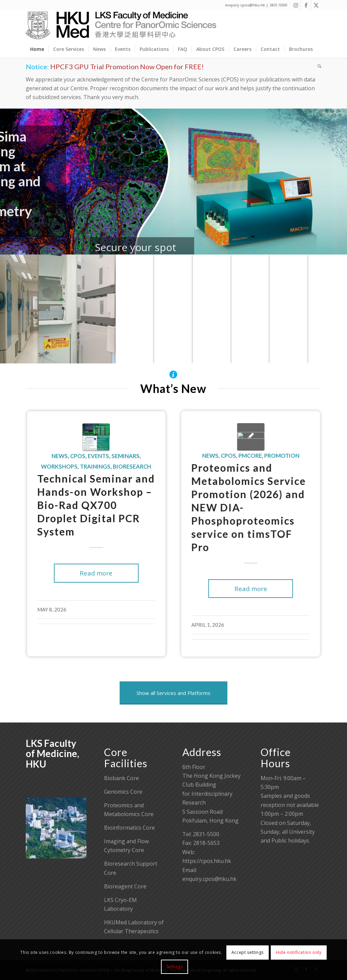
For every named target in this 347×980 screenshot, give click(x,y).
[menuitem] (37, 49)
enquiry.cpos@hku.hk (209, 879)
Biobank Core (121, 778)
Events (88, 456)
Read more (85, 573)
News (49, 456)
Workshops (48, 467)
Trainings (84, 467)
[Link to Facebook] (306, 5)
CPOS (67, 456)
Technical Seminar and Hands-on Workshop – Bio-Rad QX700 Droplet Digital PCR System (85, 505)
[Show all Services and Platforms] (173, 693)
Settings (175, 967)
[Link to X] (316, 5)
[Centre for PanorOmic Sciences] (121, 25)
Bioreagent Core (125, 886)
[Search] (317, 66)
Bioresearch (121, 467)
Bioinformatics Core (129, 828)
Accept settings (248, 952)
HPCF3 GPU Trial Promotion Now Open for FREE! (127, 67)
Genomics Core (123, 792)
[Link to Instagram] (296, 5)
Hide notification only (299, 952)
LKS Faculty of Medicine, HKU (53, 754)
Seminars (115, 456)
